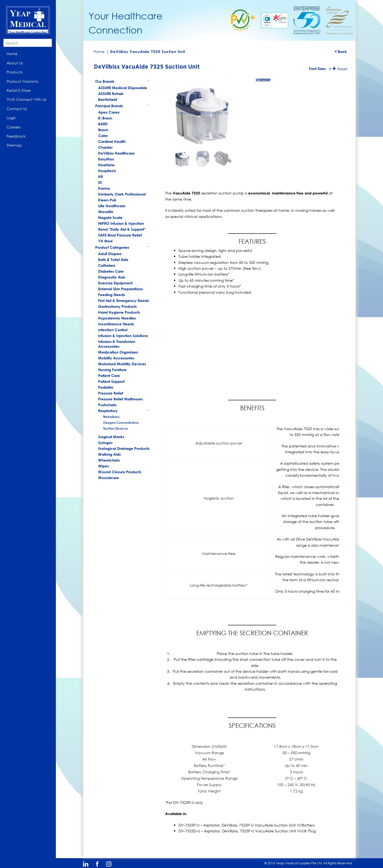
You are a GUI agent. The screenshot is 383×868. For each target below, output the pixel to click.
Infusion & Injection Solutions (123, 336)
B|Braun (105, 118)
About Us (15, 63)
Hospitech (107, 171)
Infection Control (113, 330)
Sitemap (14, 145)
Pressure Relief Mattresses (120, 399)
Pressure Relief (111, 393)
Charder (105, 147)
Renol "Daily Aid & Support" (122, 229)
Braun (103, 130)
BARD (103, 124)
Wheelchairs (109, 460)
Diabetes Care (111, 271)
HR (101, 176)
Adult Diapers (110, 254)
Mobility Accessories (116, 358)
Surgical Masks (111, 437)
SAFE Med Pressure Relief (120, 235)
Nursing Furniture (112, 370)
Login (11, 118)
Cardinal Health (112, 141)
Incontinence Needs (116, 324)
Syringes (105, 443)
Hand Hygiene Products (119, 312)
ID (100, 182)
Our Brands (122, 82)
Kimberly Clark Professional (122, 194)
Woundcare (109, 478)
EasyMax (106, 159)
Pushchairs (107, 405)
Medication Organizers (118, 352)
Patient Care (109, 375)
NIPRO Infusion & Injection (121, 223)
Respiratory (124, 411)
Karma (104, 188)
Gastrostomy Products (117, 306)
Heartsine (106, 165)
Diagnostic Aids (112, 277)
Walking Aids (109, 454)
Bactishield (108, 99)
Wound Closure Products (120, 472)
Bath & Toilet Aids (113, 259)
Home (12, 54)
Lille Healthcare (112, 206)
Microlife (106, 212)
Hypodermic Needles (117, 318)
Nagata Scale (110, 217)
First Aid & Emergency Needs (124, 300)
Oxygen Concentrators (121, 422)
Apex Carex (109, 112)
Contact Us (17, 109)
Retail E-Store (19, 90)
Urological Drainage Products (124, 448)
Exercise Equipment (115, 283)
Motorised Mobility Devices (122, 364)
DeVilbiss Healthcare (116, 153)
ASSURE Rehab (111, 94)
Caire (103, 136)
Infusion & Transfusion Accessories (117, 344)
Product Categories (122, 248)
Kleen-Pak (107, 200)
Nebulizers (111, 417)
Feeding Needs (112, 295)
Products (14, 72)
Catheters (107, 265)
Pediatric (106, 387)
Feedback (16, 136)
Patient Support (111, 381)
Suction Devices (116, 428)
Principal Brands (122, 106)
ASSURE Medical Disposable (123, 88)
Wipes (103, 466)
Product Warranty (23, 81)
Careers (14, 127)
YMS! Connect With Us (26, 99)
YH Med (105, 241)
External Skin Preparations (120, 289)
